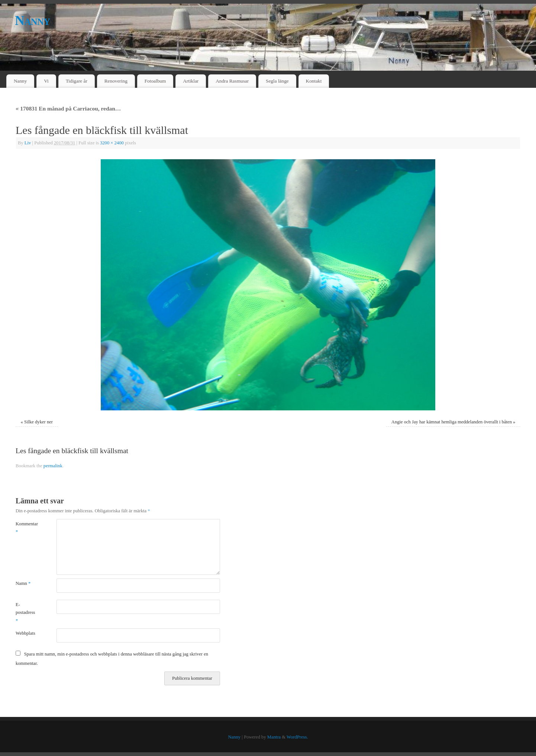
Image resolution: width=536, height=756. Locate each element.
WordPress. (297, 737)
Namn (23, 583)
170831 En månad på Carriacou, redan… (68, 108)
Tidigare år (77, 81)
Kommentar (26, 528)
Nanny (33, 20)
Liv (28, 143)
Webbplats (25, 633)
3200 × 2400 (112, 143)
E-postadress (25, 613)
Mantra (274, 737)
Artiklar (191, 81)
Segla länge (277, 81)
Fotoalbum (155, 81)
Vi (46, 81)
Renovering (116, 81)
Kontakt (314, 81)
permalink (53, 466)
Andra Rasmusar (232, 81)
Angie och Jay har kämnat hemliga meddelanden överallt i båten (452, 422)
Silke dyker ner (38, 422)
